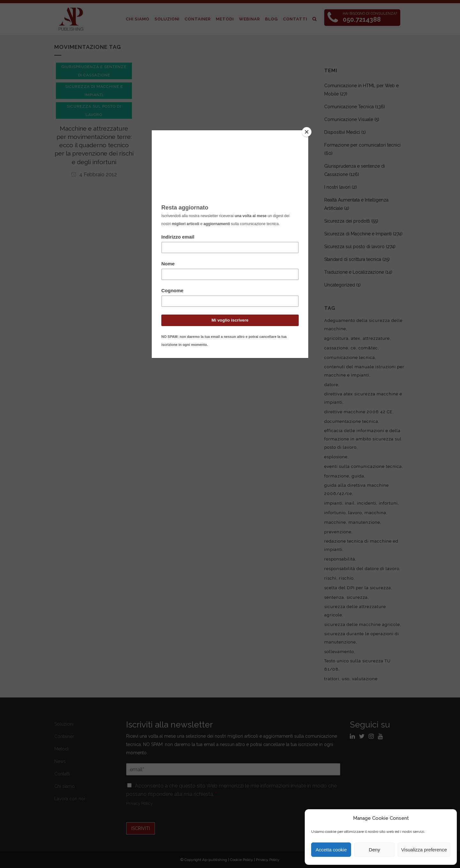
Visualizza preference (424, 850)
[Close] (307, 132)
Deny (375, 850)
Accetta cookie (331, 850)
